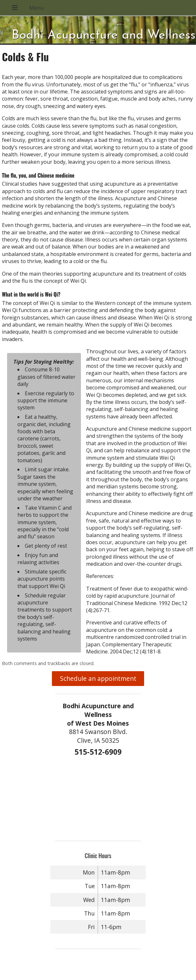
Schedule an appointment (98, 678)
